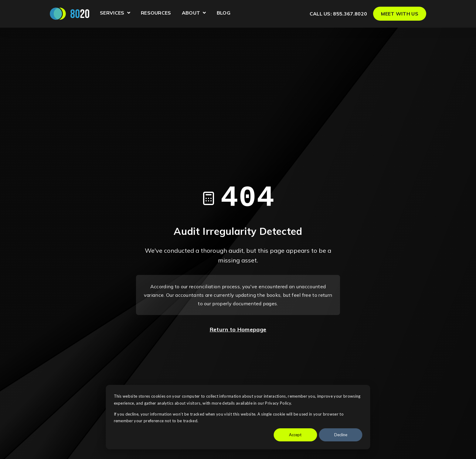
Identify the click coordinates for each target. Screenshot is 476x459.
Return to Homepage (238, 329)
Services (115, 14)
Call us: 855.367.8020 (338, 14)
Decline (341, 435)
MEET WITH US (400, 14)
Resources (156, 13)
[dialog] (238, 417)
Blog (224, 13)
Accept (295, 435)
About (194, 14)
